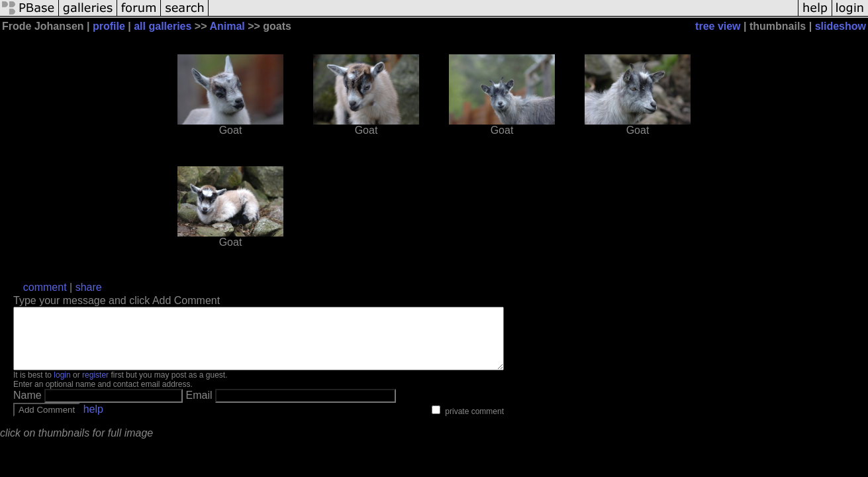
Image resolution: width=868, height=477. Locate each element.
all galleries (163, 26)
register (95, 387)
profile (109, 26)
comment (45, 287)
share (89, 287)
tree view (718, 26)
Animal (227, 26)
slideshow (841, 26)
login (62, 387)
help (93, 421)
